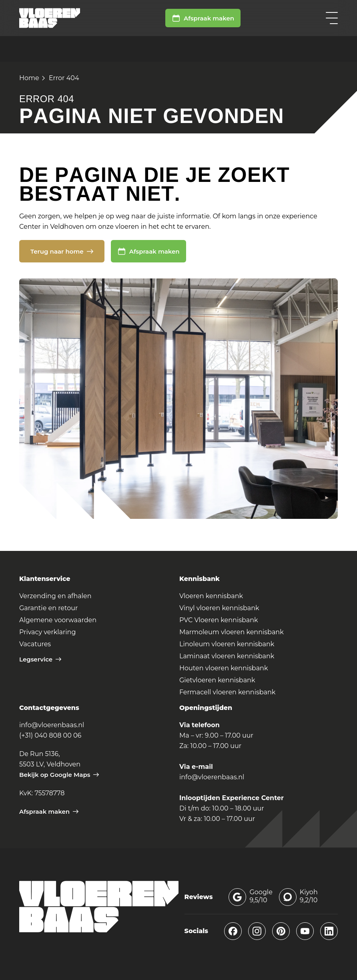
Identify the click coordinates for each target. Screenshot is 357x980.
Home (29, 78)
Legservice (40, 659)
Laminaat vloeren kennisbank (227, 656)
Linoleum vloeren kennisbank (227, 644)
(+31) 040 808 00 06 (50, 735)
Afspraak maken (203, 18)
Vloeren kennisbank (211, 596)
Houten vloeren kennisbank (224, 668)
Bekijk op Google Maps (59, 775)
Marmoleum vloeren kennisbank (232, 632)
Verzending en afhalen (55, 596)
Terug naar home (62, 251)
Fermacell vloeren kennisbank (227, 692)
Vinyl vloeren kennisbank (219, 608)
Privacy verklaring (47, 632)
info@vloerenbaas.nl (52, 725)
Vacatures (35, 644)
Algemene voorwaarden (58, 620)
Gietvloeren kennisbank (217, 680)
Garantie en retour (48, 608)
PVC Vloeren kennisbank (219, 620)
